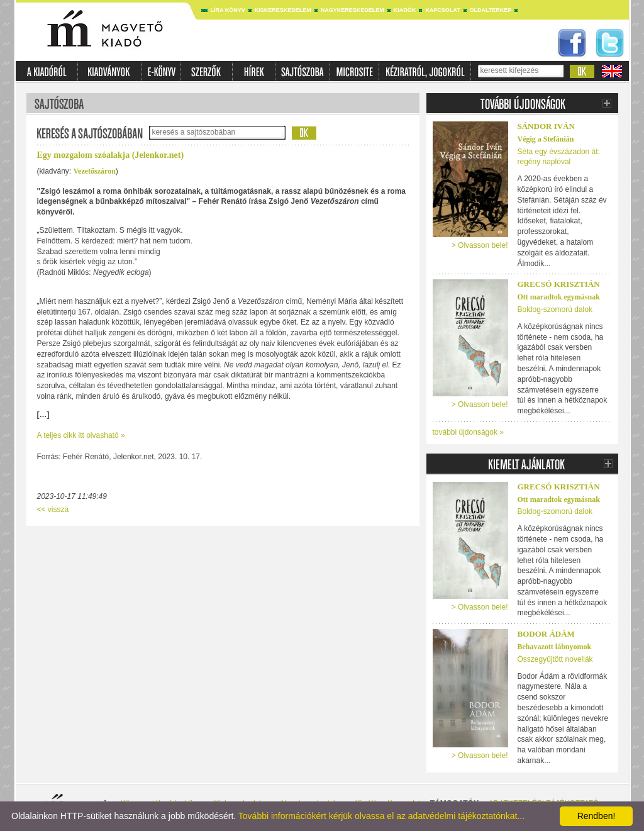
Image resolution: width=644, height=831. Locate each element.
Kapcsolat (442, 10)
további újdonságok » (468, 432)
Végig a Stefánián (546, 139)
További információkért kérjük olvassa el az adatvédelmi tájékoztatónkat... (381, 816)
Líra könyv (228, 10)
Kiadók (405, 10)
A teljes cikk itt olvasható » (81, 435)
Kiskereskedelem (283, 10)
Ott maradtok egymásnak (559, 297)
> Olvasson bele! (480, 245)
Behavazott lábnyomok (555, 647)
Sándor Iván (546, 126)
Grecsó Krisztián (559, 284)
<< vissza (53, 510)
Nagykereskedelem (353, 10)
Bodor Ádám (546, 634)
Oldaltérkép (491, 10)
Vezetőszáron (95, 171)
